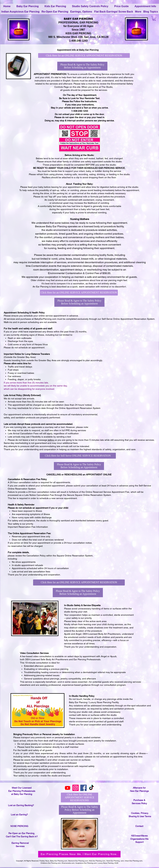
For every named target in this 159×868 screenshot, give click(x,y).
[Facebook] (83, 788)
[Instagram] (76, 788)
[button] (154, 18)
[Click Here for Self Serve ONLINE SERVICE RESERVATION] (78, 456)
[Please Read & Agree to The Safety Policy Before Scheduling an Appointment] (82, 66)
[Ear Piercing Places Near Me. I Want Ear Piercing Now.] (79, 854)
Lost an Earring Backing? (21, 805)
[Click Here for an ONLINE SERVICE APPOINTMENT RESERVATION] (84, 55)
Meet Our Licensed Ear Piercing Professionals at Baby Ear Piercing (22, 791)
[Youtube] (68, 788)
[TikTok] (91, 788)
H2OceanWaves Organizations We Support (139, 839)
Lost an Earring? (19, 815)
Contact (139, 826)
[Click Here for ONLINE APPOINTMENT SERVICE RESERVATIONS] (79, 797)
